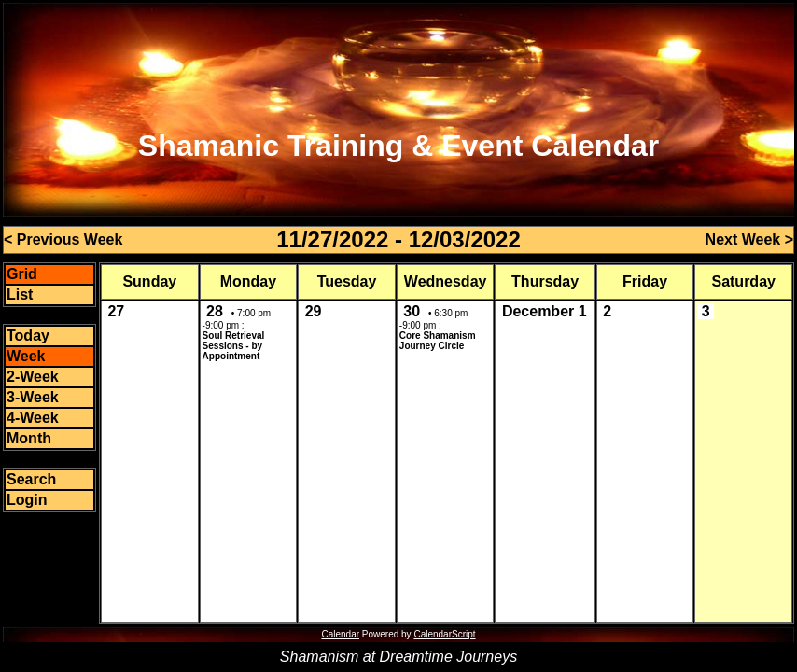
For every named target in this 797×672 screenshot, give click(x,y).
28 (215, 311)
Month (29, 438)
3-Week (33, 397)
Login (27, 500)
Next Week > (749, 239)
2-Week (33, 377)
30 (412, 311)
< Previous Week (63, 239)
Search (31, 479)
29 (314, 311)
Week (26, 356)
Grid (22, 274)
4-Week (33, 418)
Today (28, 336)
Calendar (340, 634)
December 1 (545, 311)
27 (116, 311)
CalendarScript (444, 634)
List (20, 294)
